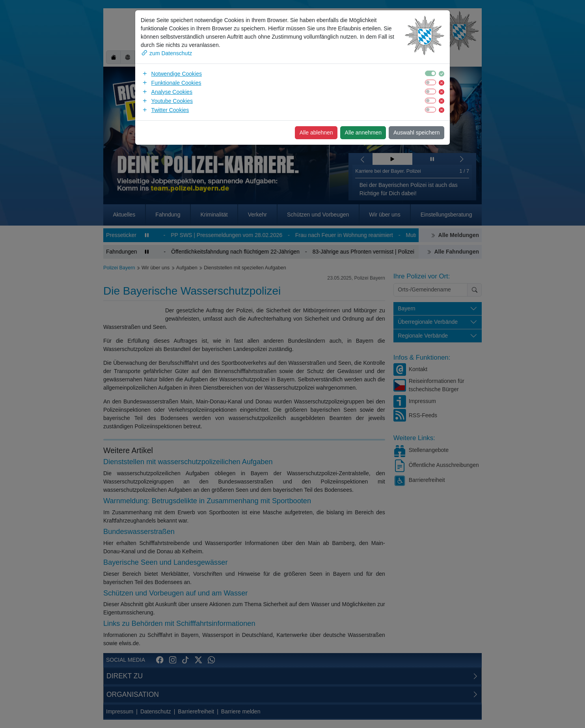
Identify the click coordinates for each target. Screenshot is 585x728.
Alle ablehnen (316, 133)
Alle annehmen (363, 133)
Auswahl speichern (417, 133)
